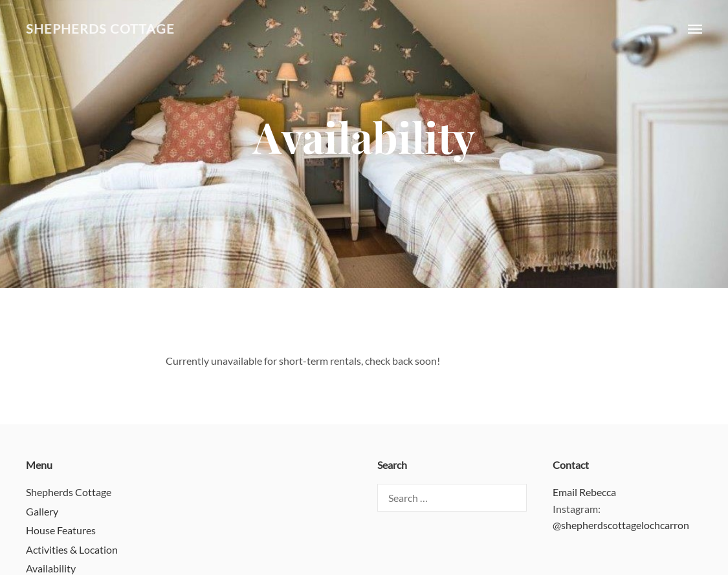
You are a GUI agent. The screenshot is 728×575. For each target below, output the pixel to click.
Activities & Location (72, 549)
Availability (51, 568)
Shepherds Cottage (100, 29)
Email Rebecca (584, 492)
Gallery (42, 511)
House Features (61, 530)
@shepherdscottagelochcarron (621, 525)
